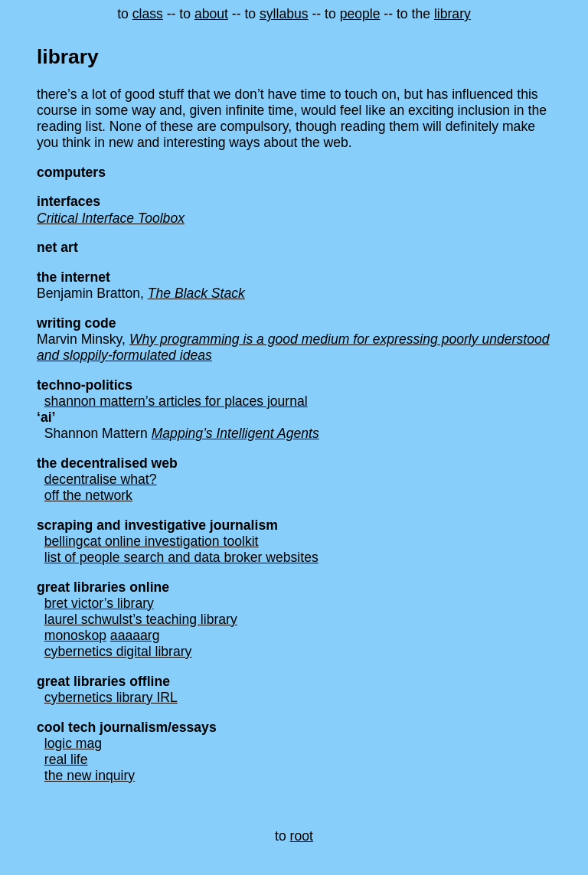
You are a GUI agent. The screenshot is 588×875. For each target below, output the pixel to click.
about (211, 14)
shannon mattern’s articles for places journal (176, 401)
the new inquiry (90, 775)
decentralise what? (101, 479)
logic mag (73, 743)
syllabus (284, 14)
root (302, 836)
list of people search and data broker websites (181, 557)
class (148, 14)
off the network (88, 495)
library (452, 14)
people (360, 14)
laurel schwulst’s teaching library (141, 619)
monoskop (75, 635)
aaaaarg (135, 635)
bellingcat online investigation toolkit (152, 541)
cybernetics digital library (118, 651)
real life (66, 759)
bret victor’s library (99, 603)
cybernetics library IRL (111, 697)
